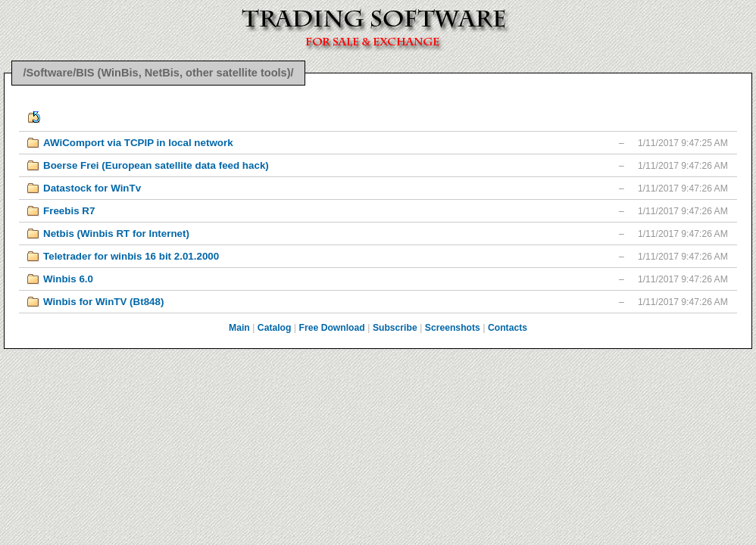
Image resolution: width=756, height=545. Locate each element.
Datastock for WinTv (92, 188)
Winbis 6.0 (68, 279)
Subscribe (395, 328)
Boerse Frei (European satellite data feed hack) (156, 165)
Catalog (275, 328)
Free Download (332, 328)
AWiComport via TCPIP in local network (138, 143)
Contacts (508, 328)
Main (239, 328)
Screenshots (453, 328)
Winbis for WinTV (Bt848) (103, 302)
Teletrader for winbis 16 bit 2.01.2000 (131, 256)
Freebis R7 (69, 211)
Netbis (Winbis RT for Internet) (116, 234)
